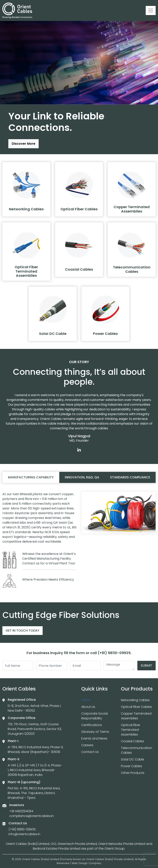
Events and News (94, 738)
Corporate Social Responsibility (94, 716)
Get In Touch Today (23, 630)
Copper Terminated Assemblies (136, 716)
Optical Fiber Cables (136, 707)
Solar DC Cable (133, 759)
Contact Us (90, 752)
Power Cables (132, 766)
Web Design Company (87, 863)
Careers (87, 745)
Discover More (23, 144)
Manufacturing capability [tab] (31, 477)
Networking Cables (135, 700)
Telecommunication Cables (136, 750)
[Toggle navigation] (151, 10)
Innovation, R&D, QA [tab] (82, 477)
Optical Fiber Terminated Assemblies (131, 730)
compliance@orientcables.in (32, 816)
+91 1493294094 (21, 811)
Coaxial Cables (133, 741)
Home (86, 700)
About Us (88, 707)
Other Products (133, 773)
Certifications (92, 725)
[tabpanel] (79, 542)
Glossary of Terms (95, 732)
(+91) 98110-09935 (22, 829)
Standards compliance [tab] (130, 477)
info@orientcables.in (24, 834)
